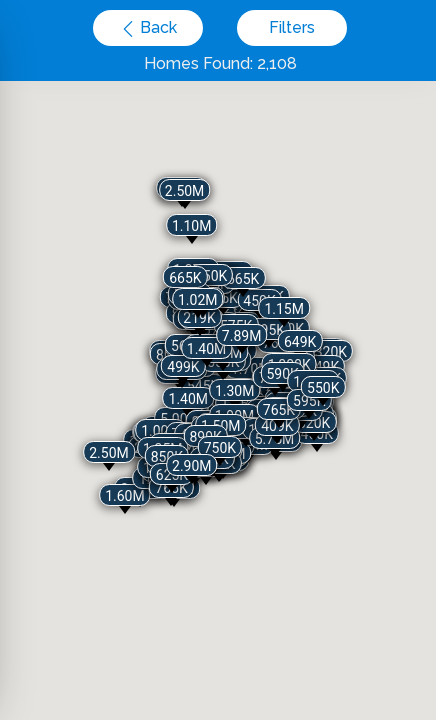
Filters (292, 27)
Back (156, 27)
